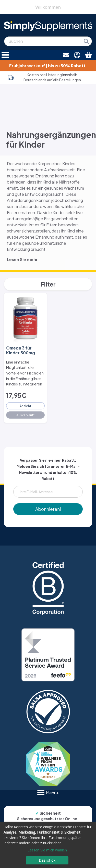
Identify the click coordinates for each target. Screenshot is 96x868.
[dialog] (48, 845)
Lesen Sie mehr (22, 259)
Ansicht (25, 406)
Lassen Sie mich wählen (47, 850)
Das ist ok (47, 860)
